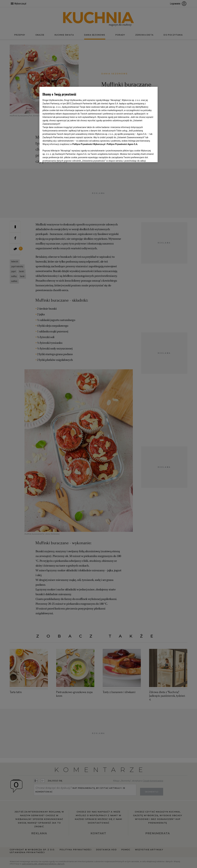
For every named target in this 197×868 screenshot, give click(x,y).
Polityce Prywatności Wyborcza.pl (89, 144)
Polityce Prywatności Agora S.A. (122, 144)
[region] (98, 124)
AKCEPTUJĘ (144, 156)
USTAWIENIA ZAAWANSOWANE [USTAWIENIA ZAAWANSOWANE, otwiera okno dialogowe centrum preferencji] (63, 156)
